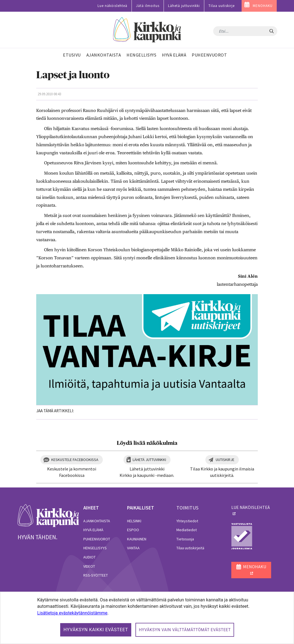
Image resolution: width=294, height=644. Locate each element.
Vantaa (133, 548)
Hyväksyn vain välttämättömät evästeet (185, 630)
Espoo (133, 530)
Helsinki (134, 521)
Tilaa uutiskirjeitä (190, 548)
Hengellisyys (95, 548)
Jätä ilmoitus (148, 6)
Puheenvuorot (97, 539)
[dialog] (147, 618)
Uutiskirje (225, 460)
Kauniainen (137, 539)
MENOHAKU (263, 6)
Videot (89, 566)
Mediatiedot (187, 530)
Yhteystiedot (187, 521)
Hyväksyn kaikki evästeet (96, 630)
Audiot (89, 557)
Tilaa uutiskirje (222, 6)
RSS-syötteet (96, 575)
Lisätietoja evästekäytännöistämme (72, 613)
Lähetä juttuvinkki (184, 6)
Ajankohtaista (97, 521)
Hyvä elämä (93, 530)
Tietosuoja (185, 539)
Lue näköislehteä (112, 6)
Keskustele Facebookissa (75, 460)
